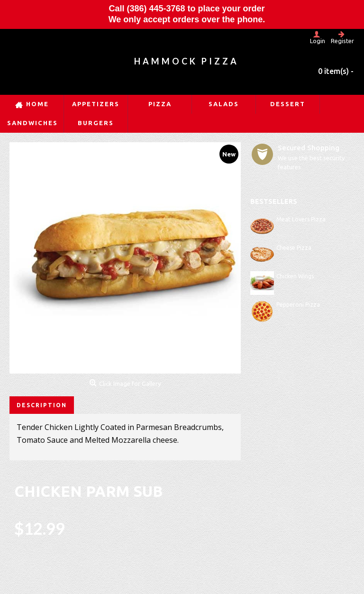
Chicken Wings (295, 276)
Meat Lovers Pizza (301, 219)
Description (42, 405)
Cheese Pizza (294, 248)
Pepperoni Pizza (298, 305)
